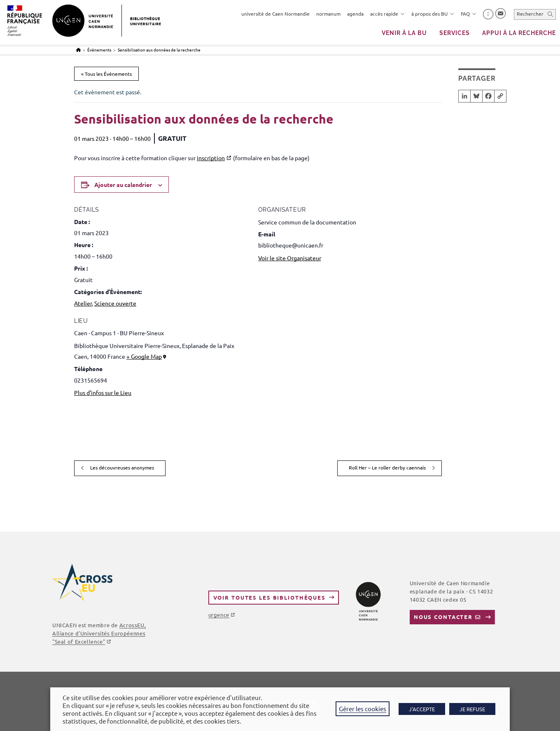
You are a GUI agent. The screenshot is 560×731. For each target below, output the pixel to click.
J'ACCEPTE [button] (422, 709)
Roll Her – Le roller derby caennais (388, 467)
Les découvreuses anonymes (121, 467)
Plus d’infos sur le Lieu (103, 392)
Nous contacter (443, 617)
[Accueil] (78, 50)
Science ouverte (115, 303)
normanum (328, 14)
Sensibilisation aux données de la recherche (159, 50)
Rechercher (530, 14)
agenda (355, 14)
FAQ (469, 14)
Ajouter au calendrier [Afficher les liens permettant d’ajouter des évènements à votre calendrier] (123, 185)
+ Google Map (144, 356)
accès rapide (387, 14)
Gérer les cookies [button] (363, 709)
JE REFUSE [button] (472, 709)
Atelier (83, 303)
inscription (211, 158)
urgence (219, 615)
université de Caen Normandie (275, 14)
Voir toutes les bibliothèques (269, 597)
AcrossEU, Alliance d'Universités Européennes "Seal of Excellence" (99, 633)
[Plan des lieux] (398, 382)
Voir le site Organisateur (290, 258)
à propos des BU (433, 14)
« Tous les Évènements (106, 74)
